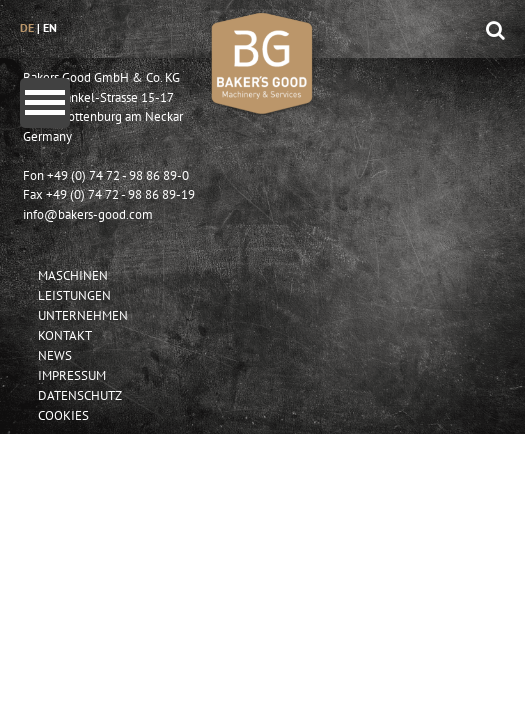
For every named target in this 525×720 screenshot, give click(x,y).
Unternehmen (83, 315)
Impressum (72, 375)
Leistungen (74, 295)
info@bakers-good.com (88, 214)
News (55, 355)
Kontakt (65, 335)
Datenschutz (80, 395)
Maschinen (73, 275)
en (50, 27)
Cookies (63, 415)
